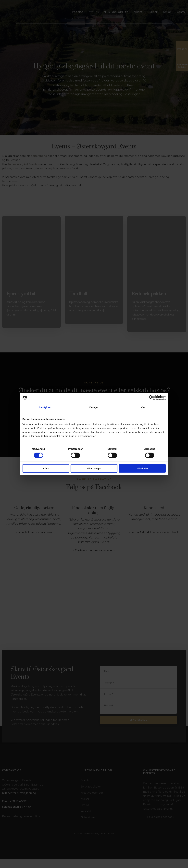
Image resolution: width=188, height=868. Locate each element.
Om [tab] (143, 407)
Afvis (46, 468)
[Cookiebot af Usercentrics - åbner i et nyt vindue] (151, 398)
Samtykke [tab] (45, 407)
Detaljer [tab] (94, 407)
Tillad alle (142, 468)
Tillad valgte (94, 468)
